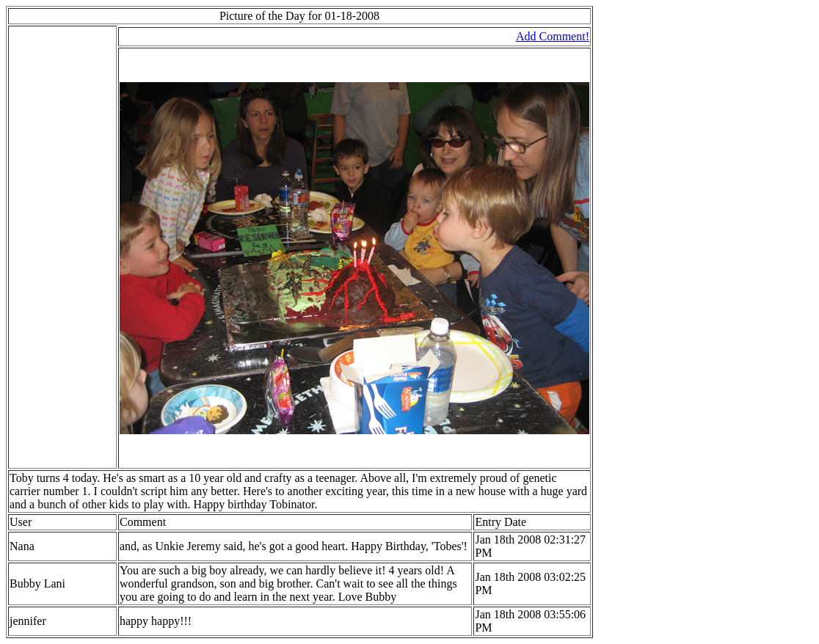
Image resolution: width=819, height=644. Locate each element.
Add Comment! (553, 36)
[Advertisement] (54, 247)
